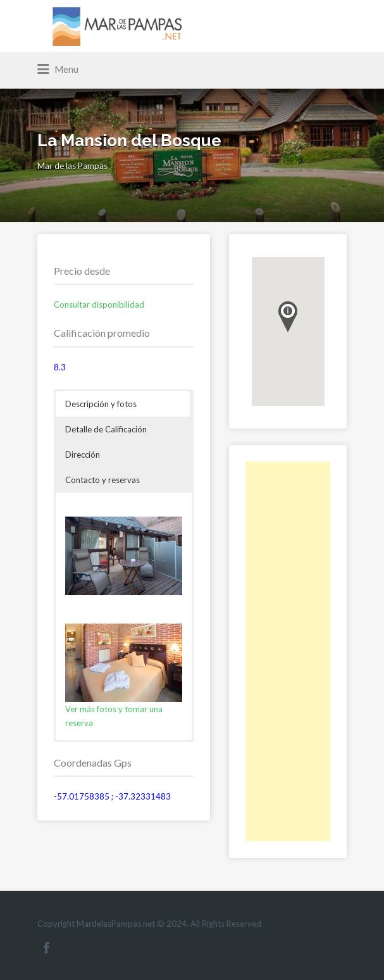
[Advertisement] (288, 651)
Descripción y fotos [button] (101, 404)
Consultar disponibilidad (99, 305)
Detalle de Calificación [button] (106, 429)
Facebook (46, 948)
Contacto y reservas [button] (102, 480)
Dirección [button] (83, 455)
